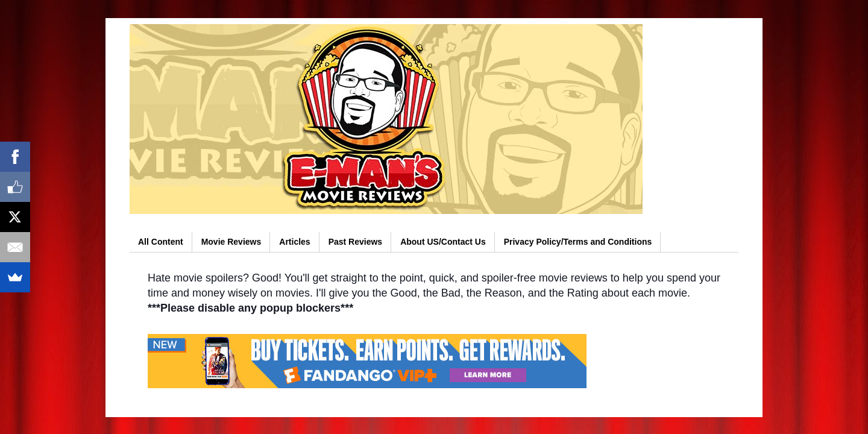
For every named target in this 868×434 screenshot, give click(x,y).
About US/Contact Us (443, 242)
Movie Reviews (231, 242)
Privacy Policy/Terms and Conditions (578, 242)
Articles (294, 242)
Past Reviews (356, 242)
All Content (161, 242)
